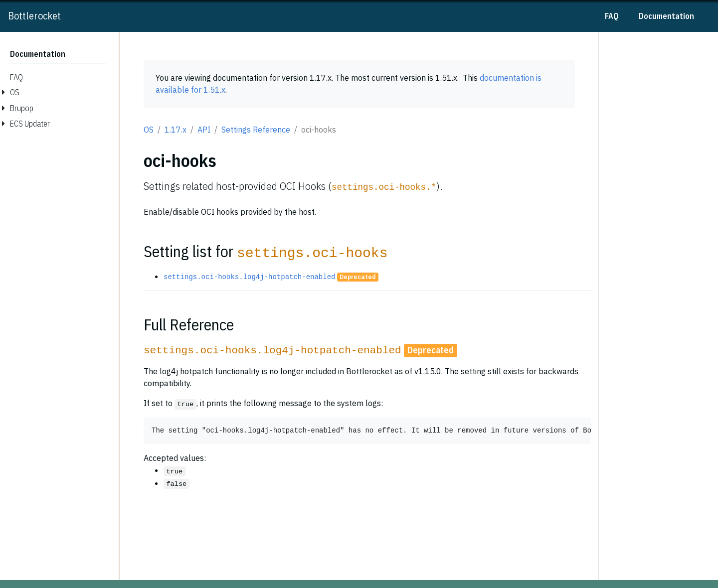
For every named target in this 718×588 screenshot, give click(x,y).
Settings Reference (256, 130)
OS (149, 130)
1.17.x (176, 130)
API (204, 130)
